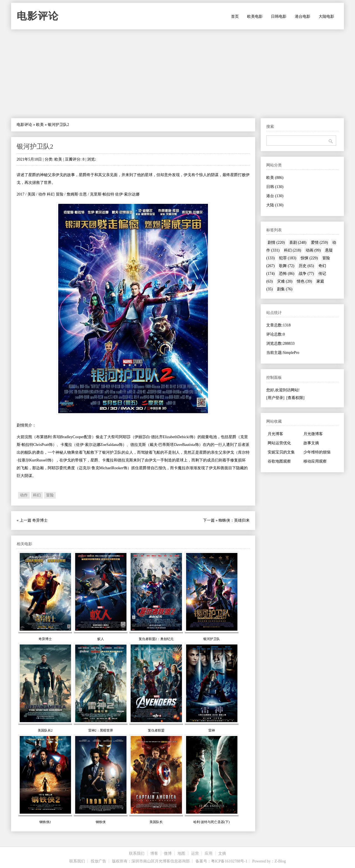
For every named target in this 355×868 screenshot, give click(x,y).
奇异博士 (40, 520)
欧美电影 (255, 17)
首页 (235, 17)
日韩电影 (279, 17)
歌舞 (287, 266)
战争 (306, 274)
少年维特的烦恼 (317, 452)
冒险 (50, 495)
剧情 (276, 243)
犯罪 (288, 258)
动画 (313, 250)
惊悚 (309, 258)
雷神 (212, 730)
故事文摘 (311, 443)
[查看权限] (295, 398)
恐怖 (287, 274)
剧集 (285, 289)
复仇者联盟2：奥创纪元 (156, 639)
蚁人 (101, 639)
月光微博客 (313, 434)
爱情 (319, 243)
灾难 (285, 281)
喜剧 (298, 243)
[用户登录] (275, 398)
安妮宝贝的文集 (281, 452)
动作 (24, 495)
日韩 (275, 187)
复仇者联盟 (156, 730)
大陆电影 (326, 17)
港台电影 (303, 17)
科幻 (37, 495)
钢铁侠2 (45, 822)
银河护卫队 (212, 639)
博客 (154, 853)
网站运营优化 (279, 443)
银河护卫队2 (35, 146)
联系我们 (137, 853)
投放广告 (98, 861)
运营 (195, 853)
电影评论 (38, 16)
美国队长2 (45, 730)
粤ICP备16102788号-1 (229, 861)
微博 (168, 853)
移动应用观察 (315, 461)
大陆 (275, 205)
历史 (306, 266)
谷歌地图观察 (279, 461)
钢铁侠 (101, 822)
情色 (304, 281)
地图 (181, 853)
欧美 (40, 125)
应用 (209, 853)
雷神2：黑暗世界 (101, 730)
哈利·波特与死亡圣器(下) (211, 822)
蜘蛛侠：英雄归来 (234, 520)
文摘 (222, 853)
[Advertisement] (177, 74)
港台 (275, 196)
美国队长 (156, 822)
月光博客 (275, 434)
